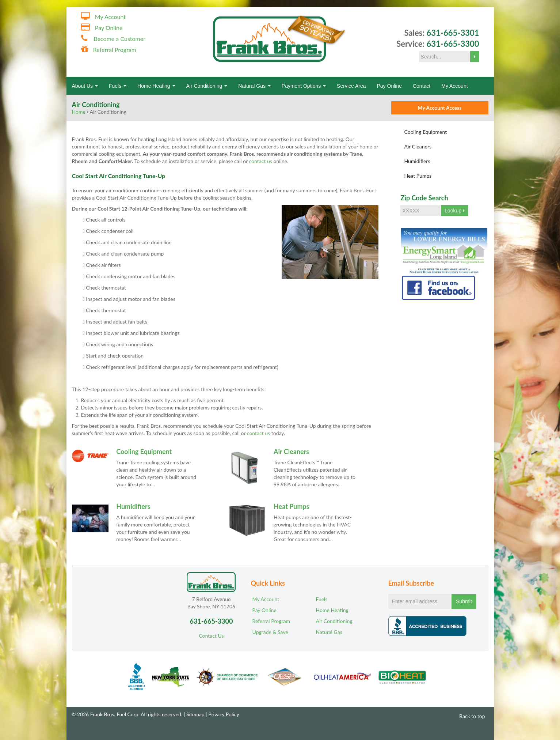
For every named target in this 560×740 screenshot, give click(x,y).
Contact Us (211, 636)
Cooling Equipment (144, 452)
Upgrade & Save (270, 632)
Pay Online (109, 28)
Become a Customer (119, 39)
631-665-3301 (453, 33)
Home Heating (156, 86)
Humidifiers (133, 506)
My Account (110, 17)
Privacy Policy (224, 714)
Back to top (469, 716)
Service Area (351, 86)
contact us (258, 433)
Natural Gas (254, 86)
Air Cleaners (291, 452)
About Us (85, 86)
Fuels (118, 86)
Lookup (455, 211)
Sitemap (195, 714)
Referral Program (115, 50)
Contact (422, 86)
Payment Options (304, 86)
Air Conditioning (207, 86)
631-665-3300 (453, 44)
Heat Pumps (292, 506)
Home (79, 112)
